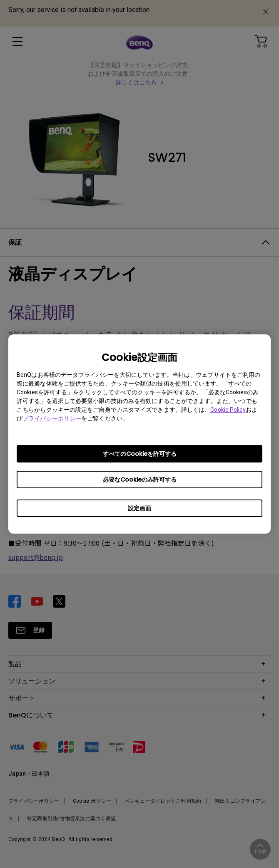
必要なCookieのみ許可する (140, 480)
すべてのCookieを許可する (140, 454)
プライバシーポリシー (52, 418)
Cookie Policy (228, 410)
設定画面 (139, 508)
